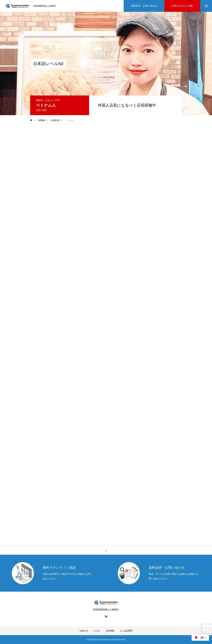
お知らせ (84, 631)
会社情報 (110, 631)
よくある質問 (126, 631)
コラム (97, 631)
